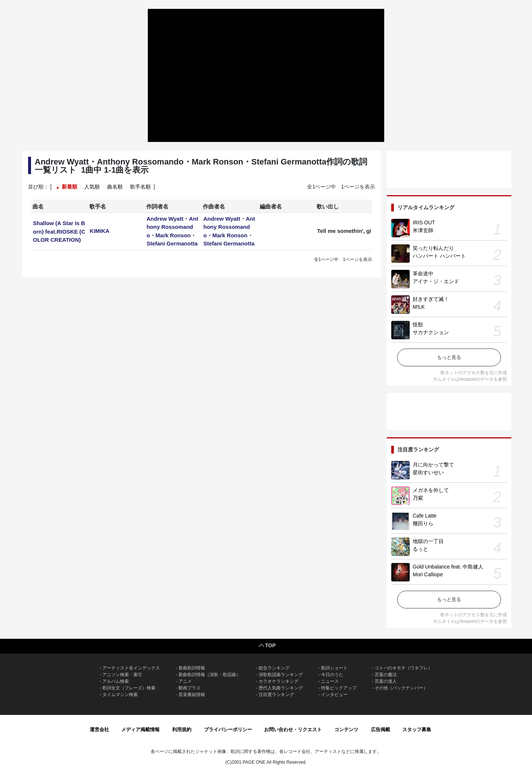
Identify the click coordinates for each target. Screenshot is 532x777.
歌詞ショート (334, 668)
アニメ (185, 681)
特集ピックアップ (339, 688)
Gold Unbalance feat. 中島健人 (448, 567)
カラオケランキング (279, 681)
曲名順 (115, 187)
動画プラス (190, 688)
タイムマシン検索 (120, 695)
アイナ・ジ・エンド (436, 281)
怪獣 (418, 325)
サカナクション (431, 332)
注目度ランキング (276, 695)
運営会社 (99, 730)
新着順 (69, 187)
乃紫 (418, 498)
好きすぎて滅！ (431, 299)
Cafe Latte (425, 516)
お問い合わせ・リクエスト (293, 730)
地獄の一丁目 (428, 541)
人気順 (92, 187)
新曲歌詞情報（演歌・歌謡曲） (209, 675)
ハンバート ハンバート (439, 256)
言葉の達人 (386, 681)
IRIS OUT (424, 223)
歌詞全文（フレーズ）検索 (129, 688)
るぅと (420, 549)
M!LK (419, 307)
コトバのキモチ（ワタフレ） (403, 668)
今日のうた (332, 675)
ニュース (330, 681)
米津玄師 (423, 230)
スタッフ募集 (417, 730)
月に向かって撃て (433, 465)
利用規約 (182, 730)
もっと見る (449, 357)
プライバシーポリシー (228, 730)
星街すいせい (428, 472)
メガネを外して (431, 490)
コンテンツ (346, 730)
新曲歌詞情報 (192, 668)
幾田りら (423, 523)
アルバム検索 (116, 681)
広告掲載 (381, 730)
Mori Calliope (428, 574)
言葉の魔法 (386, 675)
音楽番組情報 (192, 695)
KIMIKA (100, 231)
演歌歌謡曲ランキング (281, 675)
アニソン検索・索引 (122, 675)
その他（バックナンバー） (401, 688)
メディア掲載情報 (140, 730)
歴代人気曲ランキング (281, 688)
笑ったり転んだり (433, 248)
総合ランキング (274, 668)
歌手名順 (140, 187)
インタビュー (334, 695)
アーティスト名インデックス (131, 668)
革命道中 (423, 274)
